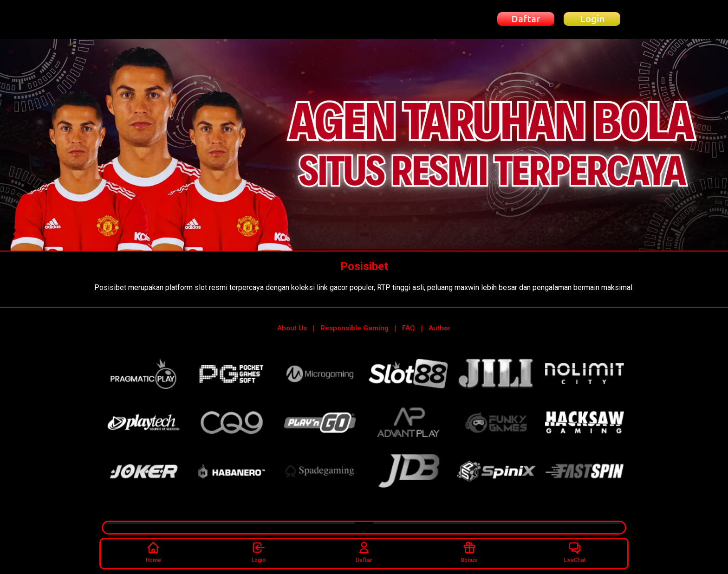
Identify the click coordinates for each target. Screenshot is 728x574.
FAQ (409, 328)
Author (440, 328)
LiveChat (575, 552)
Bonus (469, 552)
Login (259, 552)
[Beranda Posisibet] (152, 19)
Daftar (364, 552)
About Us (292, 328)
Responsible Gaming (354, 328)
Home (153, 552)
